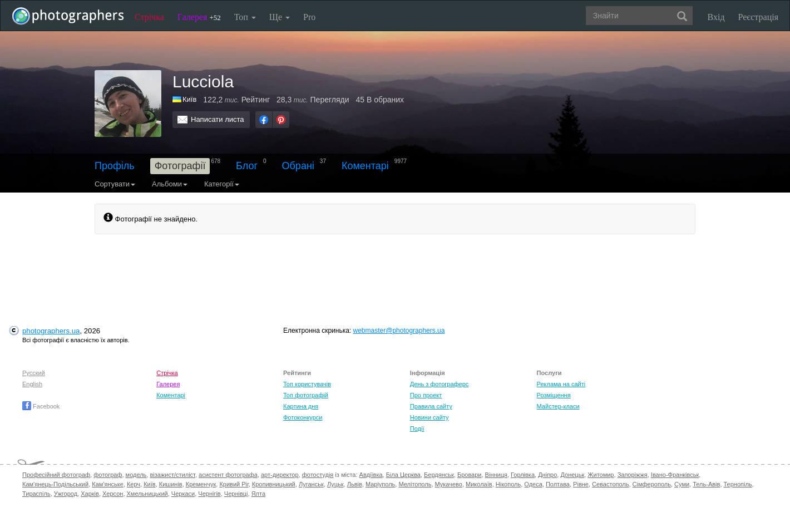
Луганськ (311, 484)
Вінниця (496, 475)
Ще (280, 17)
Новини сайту (429, 417)
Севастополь (610, 484)
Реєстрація (758, 17)
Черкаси (183, 494)
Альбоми (170, 184)
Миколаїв (479, 484)
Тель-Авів (706, 484)
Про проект (426, 395)
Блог (247, 166)
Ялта (258, 494)
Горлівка (523, 475)
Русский (34, 373)
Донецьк (572, 475)
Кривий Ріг (234, 484)
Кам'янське (108, 484)
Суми (682, 484)
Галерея (199, 17)
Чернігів (209, 494)
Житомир (601, 475)
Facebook (41, 406)
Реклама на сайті (561, 384)
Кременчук (201, 484)
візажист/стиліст (172, 475)
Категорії (222, 184)
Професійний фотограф (56, 475)
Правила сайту (431, 406)
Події (417, 428)
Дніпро (547, 475)
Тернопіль (738, 484)
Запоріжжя (633, 475)
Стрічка (149, 17)
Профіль (115, 166)
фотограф (108, 475)
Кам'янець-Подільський (55, 484)
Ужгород (66, 494)
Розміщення (554, 395)
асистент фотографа (228, 475)
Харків (90, 494)
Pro (309, 17)
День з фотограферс (440, 384)
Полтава (558, 484)
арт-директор (280, 475)
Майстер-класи (558, 406)
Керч (134, 484)
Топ (245, 17)
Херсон (113, 494)
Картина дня (301, 406)
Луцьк (335, 484)
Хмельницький (147, 494)
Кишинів (171, 484)
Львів (355, 484)
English (32, 384)
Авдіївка (371, 475)
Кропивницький (274, 484)
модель (136, 475)
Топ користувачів (307, 384)
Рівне (581, 484)
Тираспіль (36, 494)
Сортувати (115, 184)
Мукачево (449, 484)
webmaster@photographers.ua (399, 331)
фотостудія (318, 475)
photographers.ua (51, 331)
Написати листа (218, 119)
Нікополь (508, 484)
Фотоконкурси (303, 417)
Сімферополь (652, 484)
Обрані (298, 166)
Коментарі (365, 166)
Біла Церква (403, 475)
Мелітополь (415, 484)
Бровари (470, 475)
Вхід (716, 17)
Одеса (533, 484)
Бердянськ (439, 475)
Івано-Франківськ (675, 475)
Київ (149, 484)
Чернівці (236, 494)
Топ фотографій (306, 395)
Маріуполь (380, 484)
